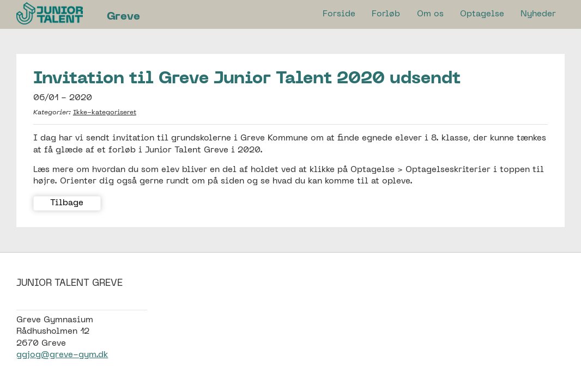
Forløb (386, 14)
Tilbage (67, 203)
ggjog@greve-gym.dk (62, 355)
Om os (430, 14)
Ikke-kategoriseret (105, 113)
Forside (339, 14)
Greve (123, 17)
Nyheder (538, 14)
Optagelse (482, 14)
